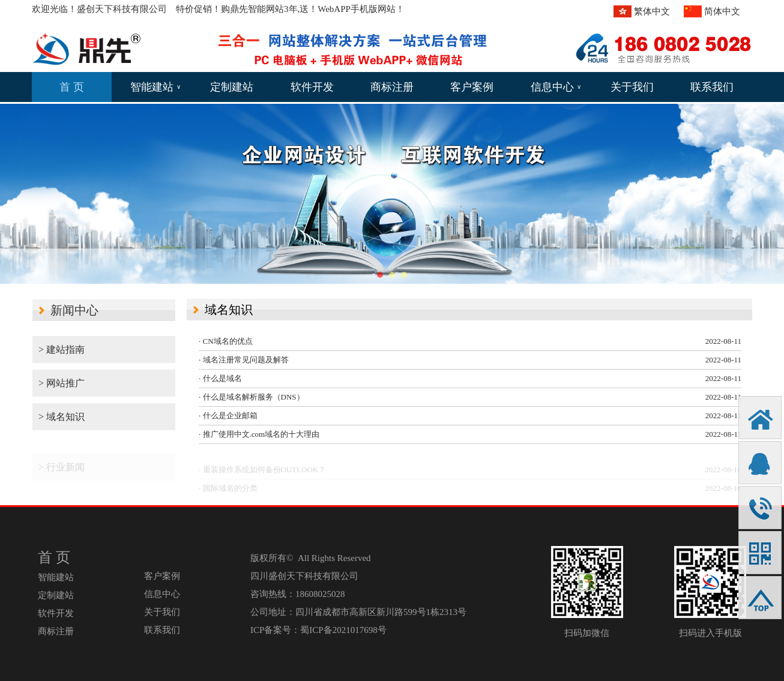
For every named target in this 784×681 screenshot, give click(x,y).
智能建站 (155, 87)
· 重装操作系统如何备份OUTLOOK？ (262, 473)
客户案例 (472, 87)
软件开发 (312, 87)
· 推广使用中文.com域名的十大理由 (259, 434)
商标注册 (392, 87)
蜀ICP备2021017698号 (343, 630)
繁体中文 (652, 11)
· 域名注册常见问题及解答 (244, 360)
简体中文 (722, 11)
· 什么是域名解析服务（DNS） (252, 397)
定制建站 (232, 87)
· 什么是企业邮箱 (228, 415)
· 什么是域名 (220, 378)
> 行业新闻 (62, 471)
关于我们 (632, 87)
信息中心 (556, 87)
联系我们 (712, 87)
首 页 (72, 87)
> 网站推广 (62, 383)
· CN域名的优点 (226, 341)
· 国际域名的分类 (228, 492)
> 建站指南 (62, 349)
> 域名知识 (62, 417)
